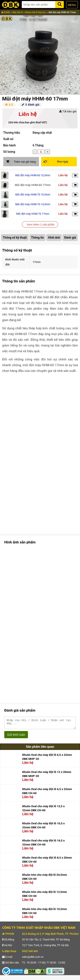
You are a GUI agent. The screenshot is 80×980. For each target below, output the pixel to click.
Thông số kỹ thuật (15, 238)
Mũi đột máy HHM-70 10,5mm (33, 195)
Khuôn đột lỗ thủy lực (36, 12)
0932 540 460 (30, 953)
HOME (6, 12)
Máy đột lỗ (18, 12)
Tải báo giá (68, 111)
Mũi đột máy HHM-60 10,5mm (33, 175)
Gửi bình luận (16, 737)
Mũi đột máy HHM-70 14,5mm (33, 204)
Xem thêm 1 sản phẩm (41, 225)
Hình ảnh (54, 238)
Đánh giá (70, 238)
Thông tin (38, 238)
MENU (72, 5)
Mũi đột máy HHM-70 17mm (33, 214)
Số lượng (9, 152)
